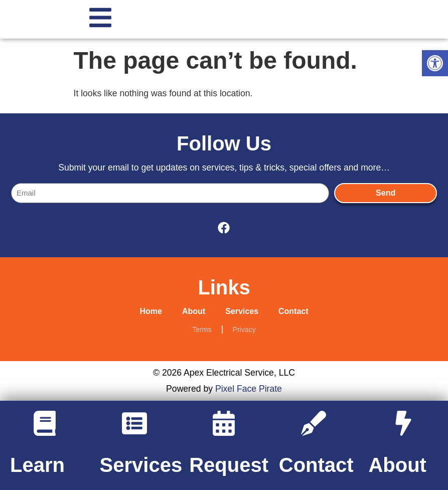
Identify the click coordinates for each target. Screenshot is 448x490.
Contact (293, 311)
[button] (435, 63)
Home (151, 311)
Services (242, 311)
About (194, 311)
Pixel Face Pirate (249, 389)
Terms (202, 330)
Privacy (244, 330)
